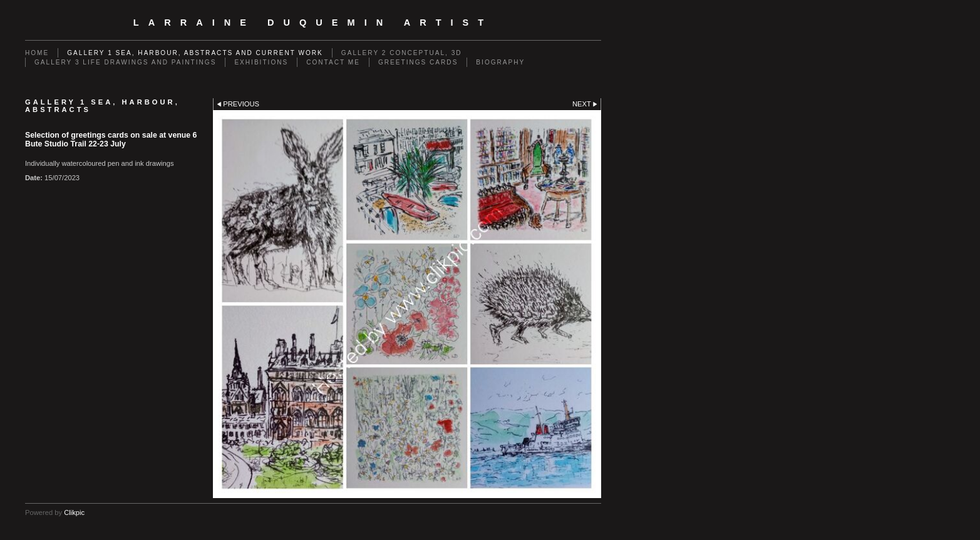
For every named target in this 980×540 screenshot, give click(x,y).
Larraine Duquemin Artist (313, 23)
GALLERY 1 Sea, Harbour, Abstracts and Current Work (195, 53)
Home (37, 53)
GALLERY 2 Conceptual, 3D (402, 53)
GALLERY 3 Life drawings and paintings (125, 62)
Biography (500, 62)
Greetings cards (418, 62)
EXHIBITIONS (261, 62)
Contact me (333, 62)
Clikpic (74, 512)
